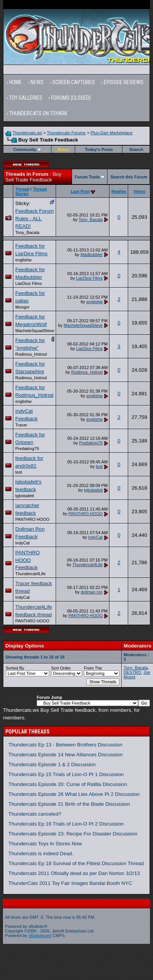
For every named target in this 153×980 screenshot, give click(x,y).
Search (136, 150)
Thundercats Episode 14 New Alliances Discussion (65, 755)
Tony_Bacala (27, 232)
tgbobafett (25, 496)
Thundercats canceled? (35, 814)
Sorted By (15, 668)
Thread (22, 189)
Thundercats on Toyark (38, 113)
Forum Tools (87, 177)
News (37, 82)
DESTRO (132, 672)
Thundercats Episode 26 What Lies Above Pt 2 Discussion (74, 794)
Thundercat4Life (31, 574)
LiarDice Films (29, 283)
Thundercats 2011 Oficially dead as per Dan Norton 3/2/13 (74, 873)
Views (139, 191)
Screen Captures (74, 82)
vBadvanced (40, 935)
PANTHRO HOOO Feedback (27, 560)
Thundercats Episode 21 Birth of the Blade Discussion (69, 804)
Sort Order (61, 668)
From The (93, 668)
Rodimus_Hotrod (31, 354)
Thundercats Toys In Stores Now (45, 844)
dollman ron (92, 592)
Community (28, 150)
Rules (63, 150)
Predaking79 (27, 449)
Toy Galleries (26, 98)
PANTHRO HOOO (32, 519)
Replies (119, 191)
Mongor (22, 307)
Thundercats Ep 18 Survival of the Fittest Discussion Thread (76, 863)
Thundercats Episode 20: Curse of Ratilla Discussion (68, 784)
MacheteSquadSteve (35, 331)
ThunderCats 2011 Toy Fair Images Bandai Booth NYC (70, 883)
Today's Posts (99, 150)
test (19, 472)
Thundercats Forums (66, 133)
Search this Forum (129, 177)
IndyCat (23, 543)
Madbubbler (92, 255)
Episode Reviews (124, 82)
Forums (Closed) (71, 98)
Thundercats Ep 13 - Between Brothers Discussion (65, 745)
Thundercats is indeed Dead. (41, 854)
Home (15, 82)
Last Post (80, 191)
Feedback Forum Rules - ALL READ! (35, 219)
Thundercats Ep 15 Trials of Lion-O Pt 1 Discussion (66, 774)
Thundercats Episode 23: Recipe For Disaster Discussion (73, 834)
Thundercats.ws (27, 133)
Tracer (21, 425)
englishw (23, 260)
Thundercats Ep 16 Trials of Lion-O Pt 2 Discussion (66, 824)
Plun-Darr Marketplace (111, 133)
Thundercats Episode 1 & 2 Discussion (52, 764)
